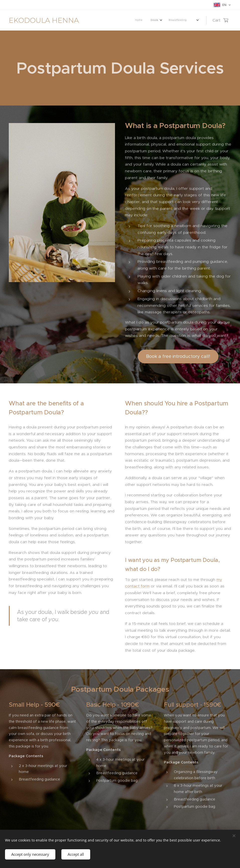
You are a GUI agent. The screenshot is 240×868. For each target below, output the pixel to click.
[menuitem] (124, 20)
